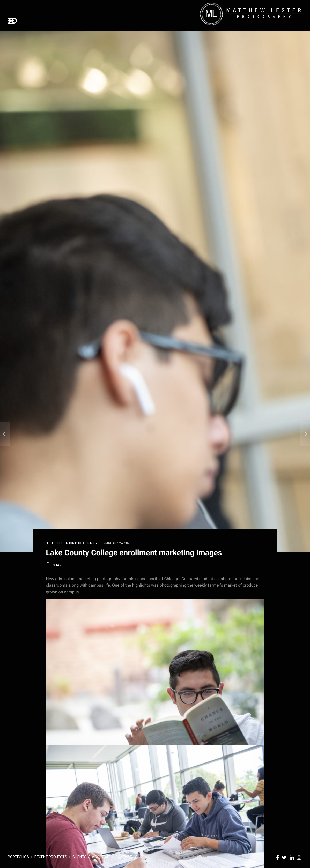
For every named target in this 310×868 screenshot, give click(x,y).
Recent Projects (51, 857)
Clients (79, 857)
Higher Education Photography (72, 543)
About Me (101, 857)
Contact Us (126, 857)
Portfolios (18, 857)
